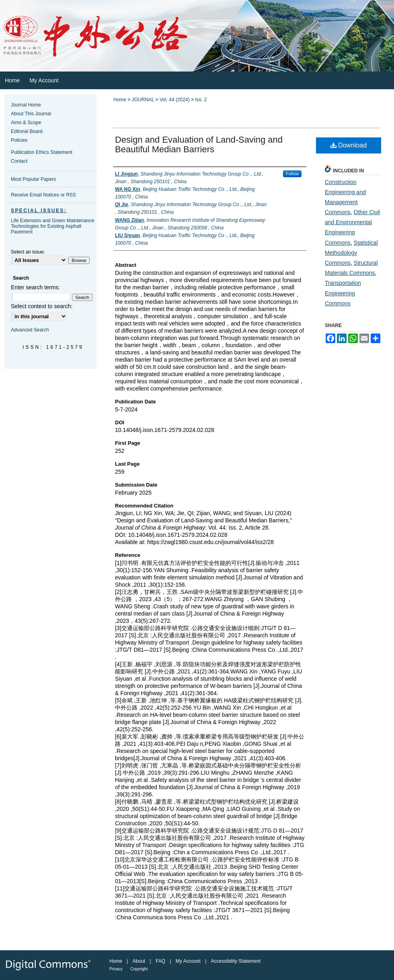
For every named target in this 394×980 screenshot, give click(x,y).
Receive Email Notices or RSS (43, 195)
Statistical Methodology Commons (351, 253)
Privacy (116, 969)
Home (120, 100)
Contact (19, 161)
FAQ (160, 961)
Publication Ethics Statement (42, 152)
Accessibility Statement (236, 961)
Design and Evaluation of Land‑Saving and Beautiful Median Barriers (199, 144)
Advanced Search (30, 330)
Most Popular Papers (33, 179)
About (139, 961)
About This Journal (31, 114)
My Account (188, 961)
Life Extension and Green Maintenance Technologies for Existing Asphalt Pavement (52, 226)
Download (349, 145)
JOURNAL (143, 100)
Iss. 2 (201, 100)
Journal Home (26, 105)
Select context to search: (42, 306)
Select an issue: (28, 252)
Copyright (139, 969)
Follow (292, 174)
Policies (19, 140)
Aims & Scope (26, 123)
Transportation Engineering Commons (343, 293)
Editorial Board (27, 131)
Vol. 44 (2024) (175, 100)
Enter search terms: (35, 287)
